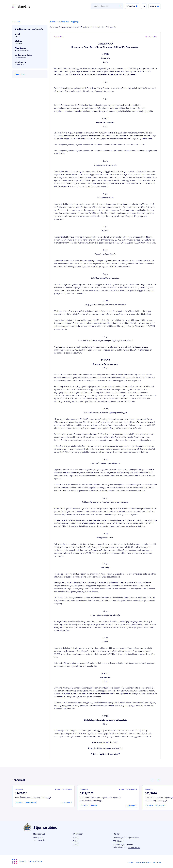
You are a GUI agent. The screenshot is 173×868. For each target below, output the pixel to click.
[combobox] (107, 6)
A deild (76, 837)
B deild (76, 841)
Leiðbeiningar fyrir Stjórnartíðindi (126, 837)
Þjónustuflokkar (36, 861)
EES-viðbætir (118, 841)
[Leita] (121, 6)
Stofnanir (130, 862)
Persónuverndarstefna (144, 862)
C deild (76, 845)
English (158, 862)
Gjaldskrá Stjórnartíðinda (123, 845)
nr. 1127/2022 (134, 847)
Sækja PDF (20, 74)
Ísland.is (23, 861)
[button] (132, 6)
